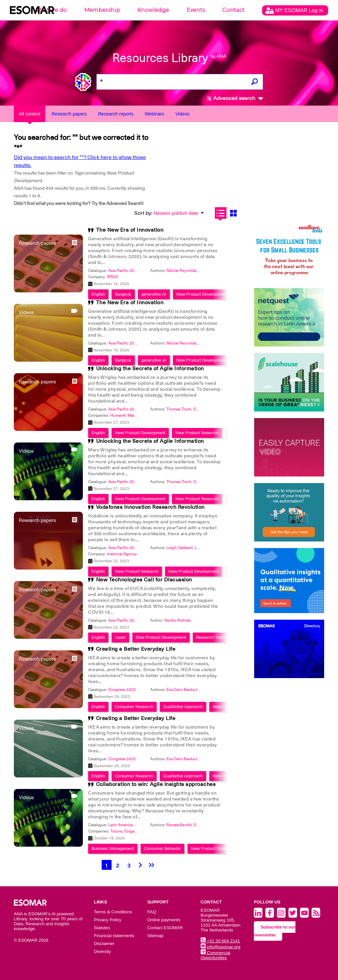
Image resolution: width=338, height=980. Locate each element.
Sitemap (155, 936)
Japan (120, 637)
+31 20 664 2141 (220, 941)
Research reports (116, 114)
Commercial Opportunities (216, 955)
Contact (233, 10)
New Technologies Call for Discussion (144, 580)
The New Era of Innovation (130, 230)
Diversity (102, 951)
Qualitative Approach (183, 707)
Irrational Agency (122, 554)
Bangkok (123, 360)
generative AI (154, 360)
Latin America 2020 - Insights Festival (142, 825)
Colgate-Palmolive (140, 831)
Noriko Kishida (177, 620)
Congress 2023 (122, 690)
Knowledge (153, 10)
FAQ (152, 912)
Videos (182, 114)
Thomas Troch (179, 409)
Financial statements (114, 936)
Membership (102, 10)
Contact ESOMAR (165, 928)
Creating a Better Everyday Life (136, 649)
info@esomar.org (220, 947)
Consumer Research (134, 707)
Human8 (118, 415)
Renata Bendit (179, 825)
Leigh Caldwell (180, 548)
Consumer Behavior (162, 849)
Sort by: (143, 213)
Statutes (102, 928)
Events (196, 10)
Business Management (113, 849)
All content (30, 114)
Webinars (154, 114)
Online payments (164, 920)
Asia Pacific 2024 (123, 271)
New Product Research (197, 499)
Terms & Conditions (113, 912)
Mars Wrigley (139, 415)
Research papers (69, 114)
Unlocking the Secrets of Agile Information (150, 369)
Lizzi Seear (204, 548)
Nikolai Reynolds (181, 271)
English (98, 360)
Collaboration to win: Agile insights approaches (156, 784)
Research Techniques (216, 637)
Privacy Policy (108, 920)
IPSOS (112, 277)
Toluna (116, 831)
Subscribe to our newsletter (275, 931)
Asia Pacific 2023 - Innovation (135, 409)
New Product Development (202, 360)
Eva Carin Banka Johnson (188, 690)
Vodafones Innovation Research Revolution (150, 507)
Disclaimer (104, 944)
